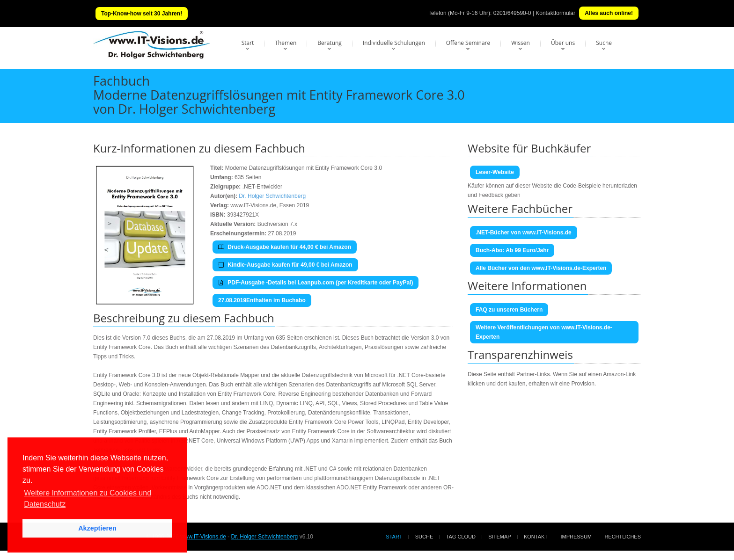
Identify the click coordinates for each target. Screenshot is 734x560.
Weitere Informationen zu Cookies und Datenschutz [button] (88, 498)
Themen (286, 43)
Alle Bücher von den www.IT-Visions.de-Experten (541, 268)
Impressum (576, 537)
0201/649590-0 (512, 13)
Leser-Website (495, 172)
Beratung (330, 43)
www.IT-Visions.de (203, 537)
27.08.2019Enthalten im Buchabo (262, 300)
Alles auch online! (609, 13)
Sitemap (499, 537)
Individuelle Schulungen (394, 43)
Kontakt (536, 537)
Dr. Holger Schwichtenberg (272, 196)
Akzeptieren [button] (97, 528)
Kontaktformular (555, 13)
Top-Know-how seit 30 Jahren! (142, 14)
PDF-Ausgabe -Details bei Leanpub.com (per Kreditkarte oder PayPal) (316, 283)
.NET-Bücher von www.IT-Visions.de (524, 233)
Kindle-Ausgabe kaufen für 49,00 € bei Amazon (285, 265)
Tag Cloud (461, 537)
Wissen (521, 43)
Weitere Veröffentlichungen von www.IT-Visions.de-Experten (544, 332)
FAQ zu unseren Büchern (509, 310)
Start (248, 43)
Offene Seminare (468, 43)
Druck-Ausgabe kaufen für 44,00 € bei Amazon (285, 247)
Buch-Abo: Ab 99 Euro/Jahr (512, 250)
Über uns (563, 43)
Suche (604, 43)
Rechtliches (623, 537)
